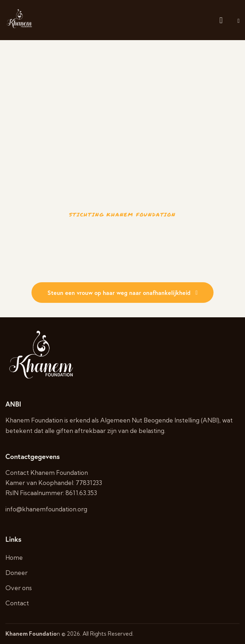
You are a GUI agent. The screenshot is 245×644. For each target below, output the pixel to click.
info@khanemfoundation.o (43, 509)
